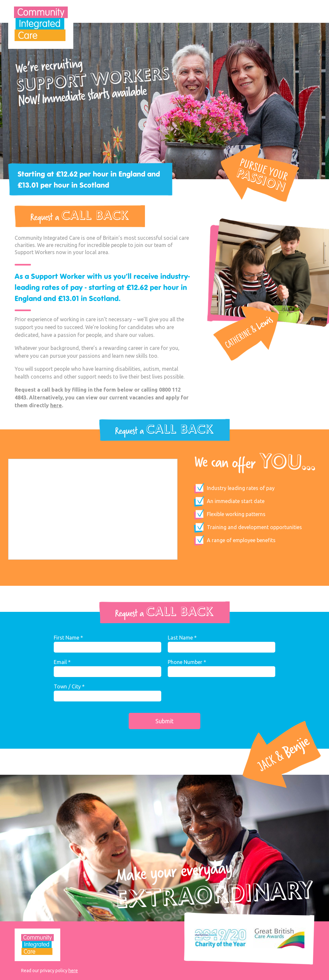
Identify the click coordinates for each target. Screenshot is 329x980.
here (56, 405)
